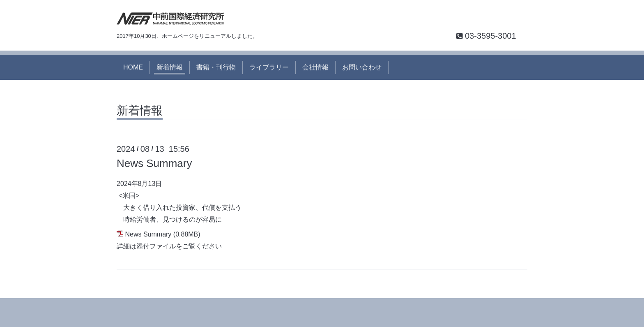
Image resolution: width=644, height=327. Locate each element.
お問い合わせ (362, 67)
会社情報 (315, 67)
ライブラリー (269, 67)
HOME (133, 67)
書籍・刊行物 (216, 67)
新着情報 (170, 67)
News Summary (154, 163)
